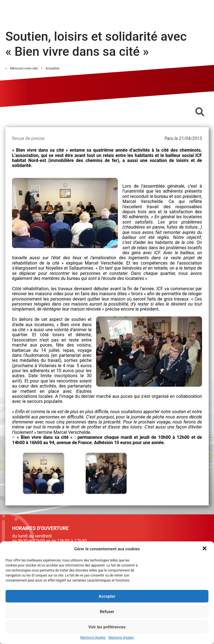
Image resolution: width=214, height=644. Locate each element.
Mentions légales (93, 638)
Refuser (107, 612)
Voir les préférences (107, 627)
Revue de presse (28, 138)
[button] (205, 549)
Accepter (107, 596)
